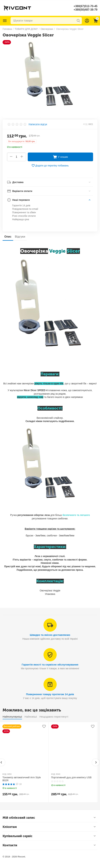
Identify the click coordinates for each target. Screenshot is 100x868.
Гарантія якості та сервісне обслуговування (50, 665)
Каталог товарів (5, 21)
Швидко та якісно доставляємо (50, 635)
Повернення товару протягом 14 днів (50, 694)
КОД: (86, 124)
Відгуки (20, 237)
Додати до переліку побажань (50, 166)
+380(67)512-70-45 (86, 6)
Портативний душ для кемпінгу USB (71, 777)
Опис (8, 237)
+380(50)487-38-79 (86, 10)
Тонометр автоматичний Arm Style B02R (22, 779)
